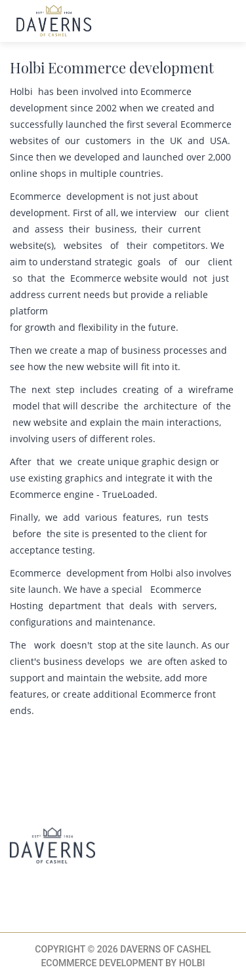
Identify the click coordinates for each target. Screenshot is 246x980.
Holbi (192, 963)
